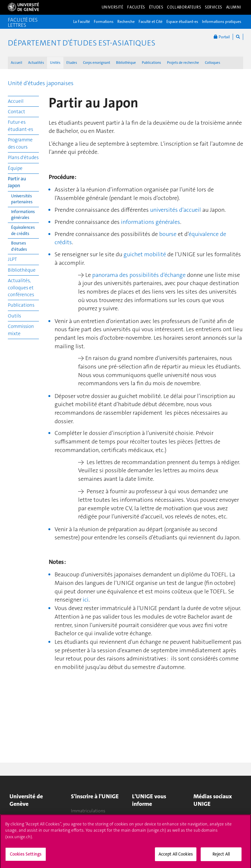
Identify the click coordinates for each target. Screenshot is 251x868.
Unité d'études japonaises (41, 83)
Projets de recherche (183, 63)
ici (86, 600)
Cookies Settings (26, 857)
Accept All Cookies (176, 857)
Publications (151, 63)
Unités (55, 63)
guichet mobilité (145, 254)
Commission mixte (21, 330)
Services (214, 7)
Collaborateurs (184, 7)
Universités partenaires (22, 199)
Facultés (136, 7)
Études (156, 7)
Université (113, 7)
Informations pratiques (222, 22)
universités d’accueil (176, 210)
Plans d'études (23, 157)
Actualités (36, 63)
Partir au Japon (17, 182)
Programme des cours (20, 143)
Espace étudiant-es (182, 22)
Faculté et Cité (151, 22)
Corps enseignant (97, 63)
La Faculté (82, 22)
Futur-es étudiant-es (20, 126)
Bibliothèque (126, 63)
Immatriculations (88, 811)
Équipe (15, 168)
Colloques (213, 63)
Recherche (126, 22)
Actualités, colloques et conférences (21, 288)
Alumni (234, 7)
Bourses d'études (19, 246)
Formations (104, 22)
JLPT (12, 259)
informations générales (151, 222)
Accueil (17, 63)
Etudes (72, 63)
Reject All (221, 857)
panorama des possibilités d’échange (139, 275)
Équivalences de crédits (23, 230)
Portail (222, 37)
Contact (17, 112)
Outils (14, 316)
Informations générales (23, 215)
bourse (168, 234)
